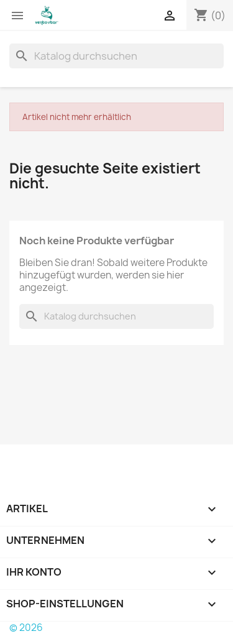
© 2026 (26, 628)
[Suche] (116, 56)
